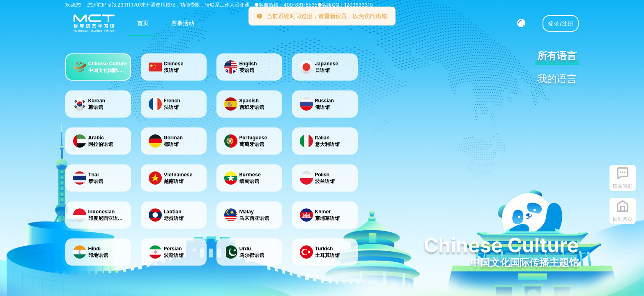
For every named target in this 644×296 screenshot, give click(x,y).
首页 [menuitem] (143, 23)
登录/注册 (560, 23)
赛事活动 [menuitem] (183, 23)
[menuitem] (94, 23)
